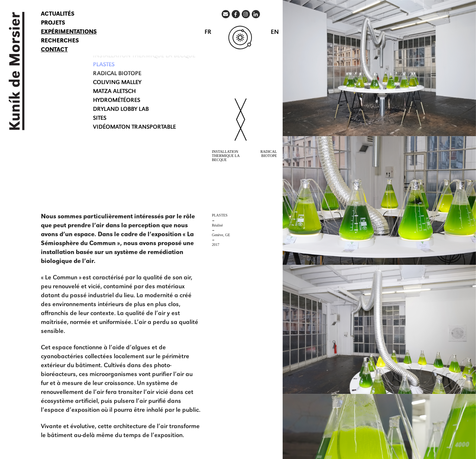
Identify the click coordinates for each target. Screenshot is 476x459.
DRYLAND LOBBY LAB (121, 110)
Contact (54, 50)
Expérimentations (69, 32)
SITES (100, 119)
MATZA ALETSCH (114, 92)
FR (208, 33)
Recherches (60, 41)
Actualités (58, 15)
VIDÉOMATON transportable (134, 128)
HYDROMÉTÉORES (117, 101)
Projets (53, 23)
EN (275, 33)
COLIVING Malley (117, 83)
